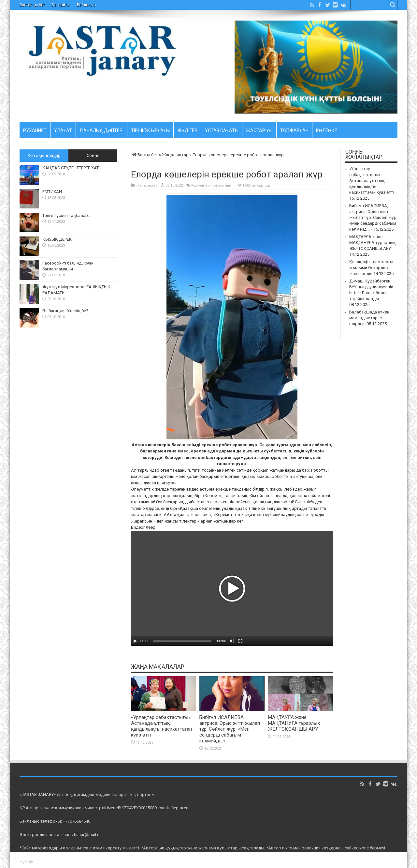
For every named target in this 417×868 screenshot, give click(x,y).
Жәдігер (187, 129)
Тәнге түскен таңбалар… (67, 215)
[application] (232, 588)
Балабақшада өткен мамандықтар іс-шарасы (369, 318)
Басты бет (144, 155)
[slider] (182, 641)
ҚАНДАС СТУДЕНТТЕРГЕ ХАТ (71, 168)
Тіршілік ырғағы (150, 129)
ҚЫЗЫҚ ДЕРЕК (57, 239)
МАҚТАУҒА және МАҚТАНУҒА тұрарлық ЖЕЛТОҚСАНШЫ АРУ (294, 723)
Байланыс (86, 5)
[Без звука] (232, 641)
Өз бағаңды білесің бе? (65, 311)
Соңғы (93, 155)
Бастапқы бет (32, 5)
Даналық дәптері (101, 129)
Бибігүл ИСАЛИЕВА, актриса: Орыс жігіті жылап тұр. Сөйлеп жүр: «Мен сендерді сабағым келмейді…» (230, 729)
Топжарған (294, 129)
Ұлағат (63, 129)
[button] (232, 588)
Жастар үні (259, 129)
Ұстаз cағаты (222, 129)
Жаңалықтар (175, 155)
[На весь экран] (240, 641)
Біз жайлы (61, 5)
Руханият (35, 129)
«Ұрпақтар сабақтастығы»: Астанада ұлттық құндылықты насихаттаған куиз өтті (161, 726)
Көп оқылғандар (44, 155)
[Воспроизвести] (135, 641)
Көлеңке (327, 129)
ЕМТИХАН (52, 192)
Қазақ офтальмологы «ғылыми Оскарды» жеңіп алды (371, 268)
